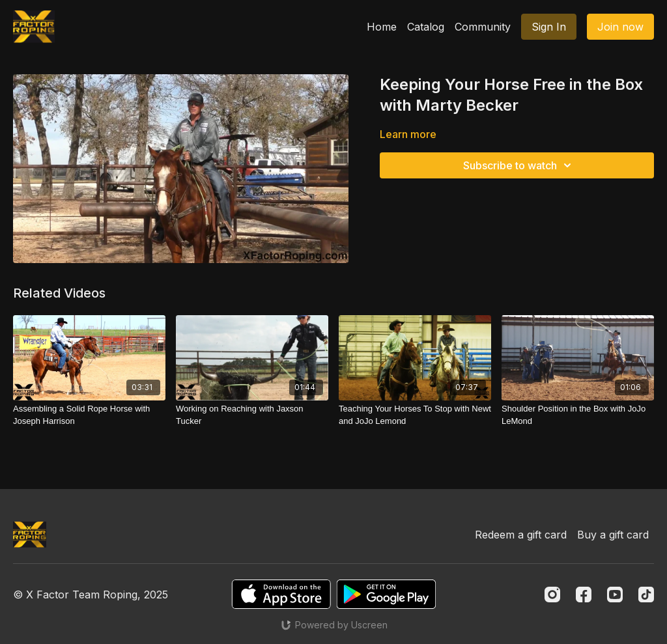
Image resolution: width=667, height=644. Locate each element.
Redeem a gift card (521, 535)
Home (382, 27)
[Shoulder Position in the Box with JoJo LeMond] (578, 415)
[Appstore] (281, 594)
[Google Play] (386, 594)
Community (483, 27)
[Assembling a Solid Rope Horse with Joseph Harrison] (89, 415)
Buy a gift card (613, 535)
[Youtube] (615, 595)
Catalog (426, 27)
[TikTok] (646, 595)
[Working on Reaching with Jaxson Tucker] (252, 415)
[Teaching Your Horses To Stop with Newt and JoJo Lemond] (415, 415)
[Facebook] (584, 595)
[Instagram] (552, 595)
